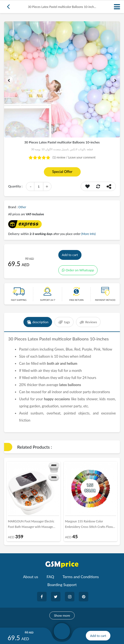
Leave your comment (82, 157)
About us (31, 577)
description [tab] (38, 322)
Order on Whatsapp (78, 270)
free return (76, 300)
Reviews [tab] (88, 322)
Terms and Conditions (81, 577)
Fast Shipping (19, 300)
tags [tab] (64, 322)
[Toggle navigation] (117, 7)
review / (61, 157)
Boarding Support (62, 585)
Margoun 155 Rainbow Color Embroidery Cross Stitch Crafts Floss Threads (89, 525)
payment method (105, 300)
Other (22, 207)
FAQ (50, 577)
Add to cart (70, 255)
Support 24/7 (48, 300)
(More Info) (88, 234)
